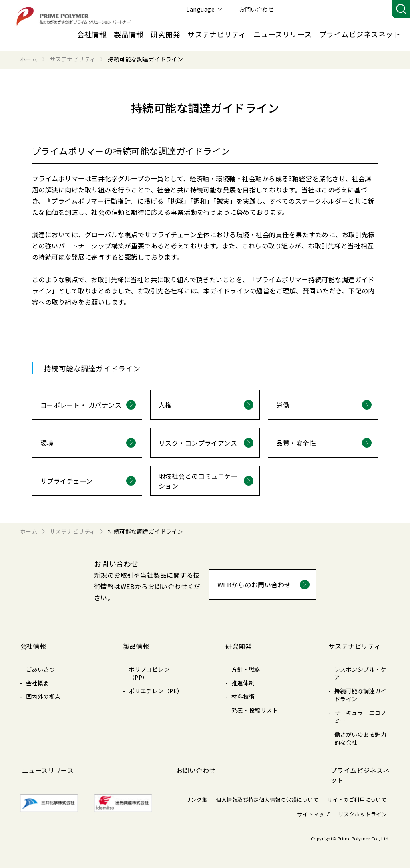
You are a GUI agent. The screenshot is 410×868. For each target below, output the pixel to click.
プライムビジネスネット (360, 34)
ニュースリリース (283, 34)
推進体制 (243, 683)
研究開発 (165, 34)
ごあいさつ (40, 669)
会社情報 (92, 34)
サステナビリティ (217, 34)
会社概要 (38, 683)
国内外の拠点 (43, 696)
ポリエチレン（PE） (156, 691)
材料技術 (243, 696)
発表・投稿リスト (255, 710)
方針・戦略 (246, 669)
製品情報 (129, 34)
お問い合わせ (367, 9)
